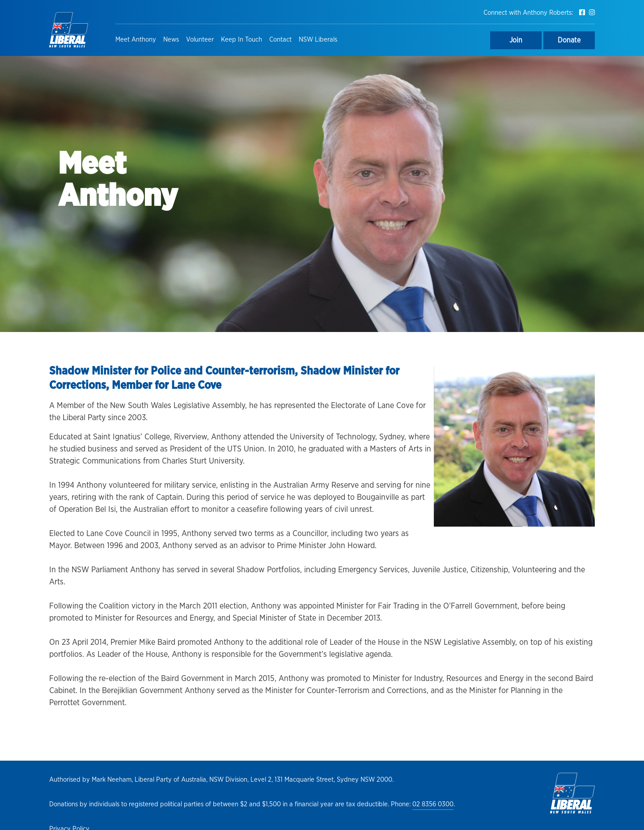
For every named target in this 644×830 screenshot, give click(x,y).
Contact (280, 40)
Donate (569, 40)
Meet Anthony (136, 40)
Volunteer (200, 40)
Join (516, 40)
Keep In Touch (241, 40)
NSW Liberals (318, 40)
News (171, 40)
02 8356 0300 (433, 804)
